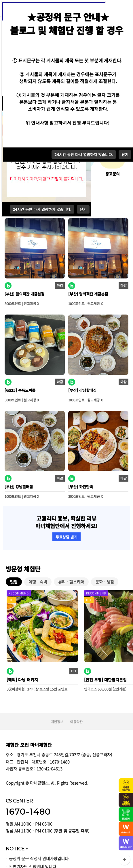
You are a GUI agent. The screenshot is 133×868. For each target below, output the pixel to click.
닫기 (83, 209)
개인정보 (57, 722)
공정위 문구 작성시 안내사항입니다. (39, 858)
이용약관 (76, 722)
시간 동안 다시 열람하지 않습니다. (42, 209)
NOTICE (17, 849)
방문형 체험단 (23, 569)
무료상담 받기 (66, 537)
